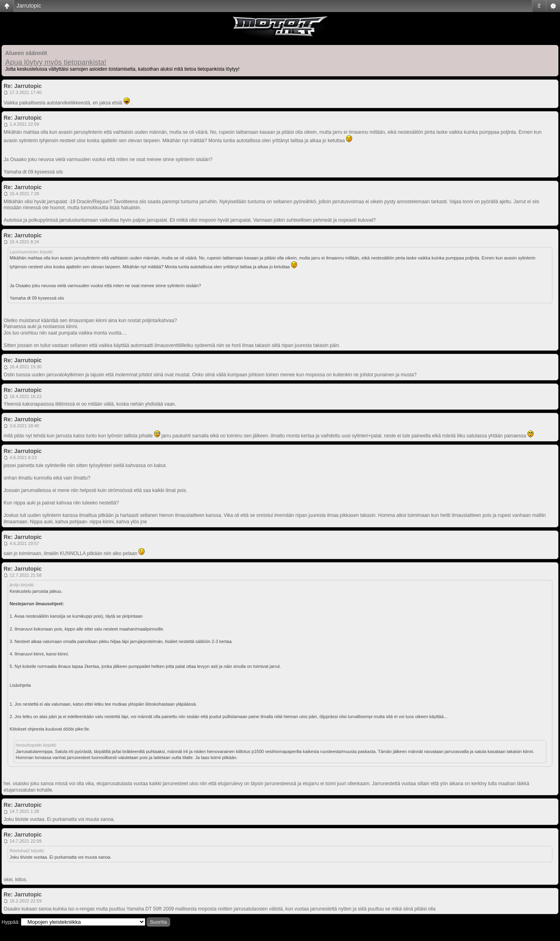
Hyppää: (11, 922)
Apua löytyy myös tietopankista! (56, 62)
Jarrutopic (29, 6)
